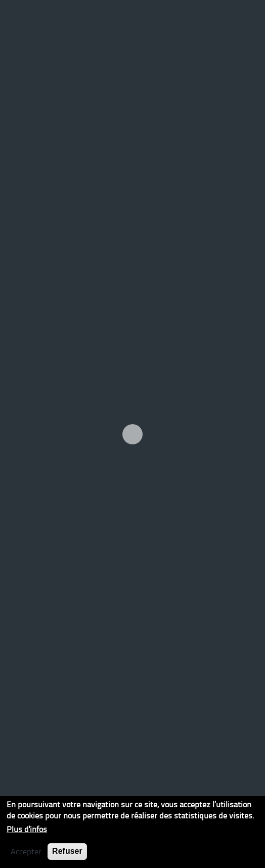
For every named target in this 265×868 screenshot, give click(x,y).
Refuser (67, 851)
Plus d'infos (27, 829)
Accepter (26, 851)
